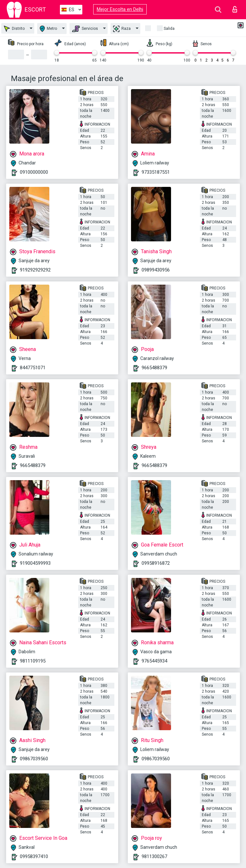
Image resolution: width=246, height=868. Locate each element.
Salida (169, 29)
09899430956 (156, 270)
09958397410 (34, 856)
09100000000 (34, 172)
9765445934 (154, 661)
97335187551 (156, 172)
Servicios (85, 29)
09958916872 (156, 563)
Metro (48, 29)
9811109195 (33, 661)
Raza (122, 29)
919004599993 (35, 563)
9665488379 (154, 368)
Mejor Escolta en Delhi (120, 9)
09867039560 (34, 759)
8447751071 (33, 368)
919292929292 (35, 270)
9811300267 (154, 856)
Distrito (14, 29)
